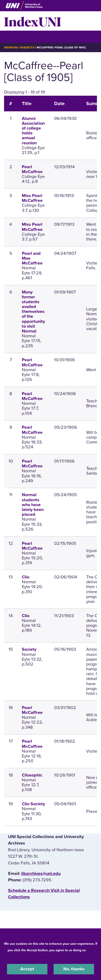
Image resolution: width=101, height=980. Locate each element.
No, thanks (74, 969)
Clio (26, 577)
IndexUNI (33, 21)
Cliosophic (32, 775)
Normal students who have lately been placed (33, 505)
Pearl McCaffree (32, 169)
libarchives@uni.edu (41, 874)
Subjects (27, 47)
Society (29, 649)
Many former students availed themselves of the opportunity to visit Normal (33, 312)
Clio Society (33, 804)
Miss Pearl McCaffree (32, 198)
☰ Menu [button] (14, 36)
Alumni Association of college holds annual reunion (33, 131)
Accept (27, 969)
